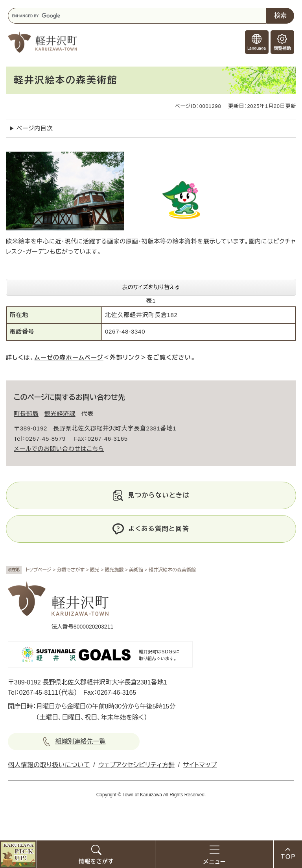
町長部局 (26, 414)
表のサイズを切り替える (151, 287)
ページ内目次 (35, 128)
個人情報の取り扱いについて (49, 765)
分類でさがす (71, 570)
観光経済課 (60, 414)
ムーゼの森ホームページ (69, 357)
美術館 (136, 570)
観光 (95, 570)
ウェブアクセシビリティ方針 (137, 765)
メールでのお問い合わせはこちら (59, 449)
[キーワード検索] (137, 16)
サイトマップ (200, 765)
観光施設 (114, 570)
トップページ (39, 570)
